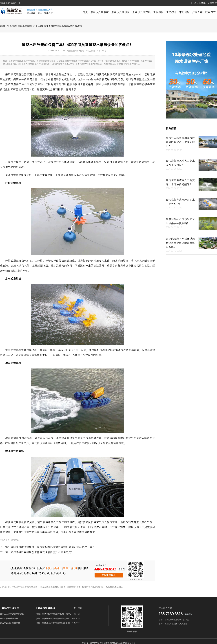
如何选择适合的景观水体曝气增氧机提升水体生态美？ (42, 552)
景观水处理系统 (100, 12)
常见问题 (184, 12)
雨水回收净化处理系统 (10, 623)
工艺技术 (171, 12)
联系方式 (210, 12)
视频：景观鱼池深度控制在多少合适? (52, 618)
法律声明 (76, 618)
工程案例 (158, 12)
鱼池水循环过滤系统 (9, 618)
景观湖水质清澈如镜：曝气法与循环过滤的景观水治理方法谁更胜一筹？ (53, 547)
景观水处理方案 (141, 12)
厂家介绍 (197, 12)
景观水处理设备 (121, 12)
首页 (85, 12)
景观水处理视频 (46, 608)
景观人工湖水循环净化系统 (12, 614)
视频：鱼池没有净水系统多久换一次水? (53, 614)
